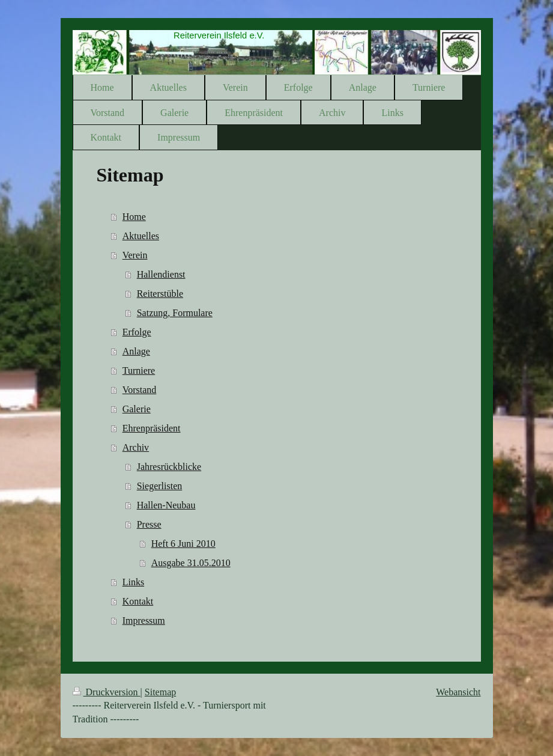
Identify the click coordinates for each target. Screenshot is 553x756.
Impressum (144, 620)
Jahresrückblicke (169, 467)
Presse (149, 524)
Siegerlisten (160, 486)
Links (133, 582)
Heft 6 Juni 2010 (183, 544)
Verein (135, 255)
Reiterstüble (160, 294)
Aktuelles (141, 236)
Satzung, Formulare (175, 313)
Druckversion (107, 692)
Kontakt (138, 601)
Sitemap (160, 692)
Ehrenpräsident (152, 428)
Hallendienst (161, 274)
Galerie (137, 409)
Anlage (136, 351)
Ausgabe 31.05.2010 (191, 563)
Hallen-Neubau (166, 505)
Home (134, 217)
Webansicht (458, 692)
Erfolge (137, 332)
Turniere (139, 370)
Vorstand (140, 390)
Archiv (136, 447)
